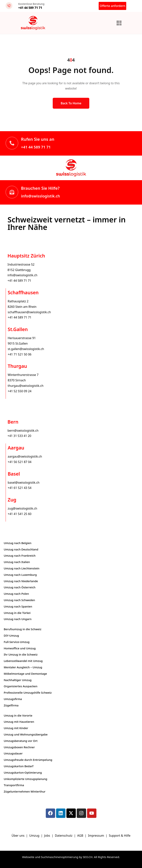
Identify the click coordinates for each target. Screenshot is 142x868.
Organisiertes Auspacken (21, 686)
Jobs (47, 836)
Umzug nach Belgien (18, 543)
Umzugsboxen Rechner (19, 747)
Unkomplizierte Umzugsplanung (26, 779)
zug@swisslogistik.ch (22, 508)
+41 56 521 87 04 (20, 462)
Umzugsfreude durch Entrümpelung (28, 760)
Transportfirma (14, 785)
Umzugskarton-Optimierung (23, 772)
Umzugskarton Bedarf (19, 766)
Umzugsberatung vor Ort (21, 741)
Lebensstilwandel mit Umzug (23, 661)
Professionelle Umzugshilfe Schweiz (28, 693)
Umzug (35, 836)
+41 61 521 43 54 (20, 488)
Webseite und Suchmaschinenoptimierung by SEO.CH (57, 857)
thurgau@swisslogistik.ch (26, 386)
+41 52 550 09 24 (20, 391)
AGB (81, 836)
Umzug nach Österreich (20, 587)
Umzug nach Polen (16, 594)
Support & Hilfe (120, 836)
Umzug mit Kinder (16, 728)
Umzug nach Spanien (18, 606)
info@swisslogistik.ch (41, 196)
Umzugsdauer (13, 753)
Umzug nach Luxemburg (20, 575)
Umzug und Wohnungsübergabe (26, 734)
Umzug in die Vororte (18, 715)
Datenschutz (64, 836)
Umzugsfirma (13, 699)
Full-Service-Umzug (17, 642)
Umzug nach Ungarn (18, 619)
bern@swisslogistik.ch (23, 431)
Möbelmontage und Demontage (25, 674)
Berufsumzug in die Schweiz (23, 629)
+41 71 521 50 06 (20, 354)
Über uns (18, 836)
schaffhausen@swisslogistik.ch (29, 312)
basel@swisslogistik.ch (24, 483)
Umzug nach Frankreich (20, 556)
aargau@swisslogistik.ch (25, 456)
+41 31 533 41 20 (19, 436)
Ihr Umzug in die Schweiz (21, 654)
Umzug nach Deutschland (21, 549)
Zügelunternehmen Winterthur (25, 791)
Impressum (96, 836)
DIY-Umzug (11, 635)
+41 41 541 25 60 (20, 514)
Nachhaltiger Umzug (18, 680)
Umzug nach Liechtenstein (22, 568)
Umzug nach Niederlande (21, 581)
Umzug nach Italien (17, 562)
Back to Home (71, 103)
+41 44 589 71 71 (36, 147)
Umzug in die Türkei (17, 613)
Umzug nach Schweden (19, 600)
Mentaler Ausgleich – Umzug (23, 667)
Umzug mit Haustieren (19, 722)
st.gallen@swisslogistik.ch (26, 349)
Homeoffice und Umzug (20, 648)
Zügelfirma (11, 705)
